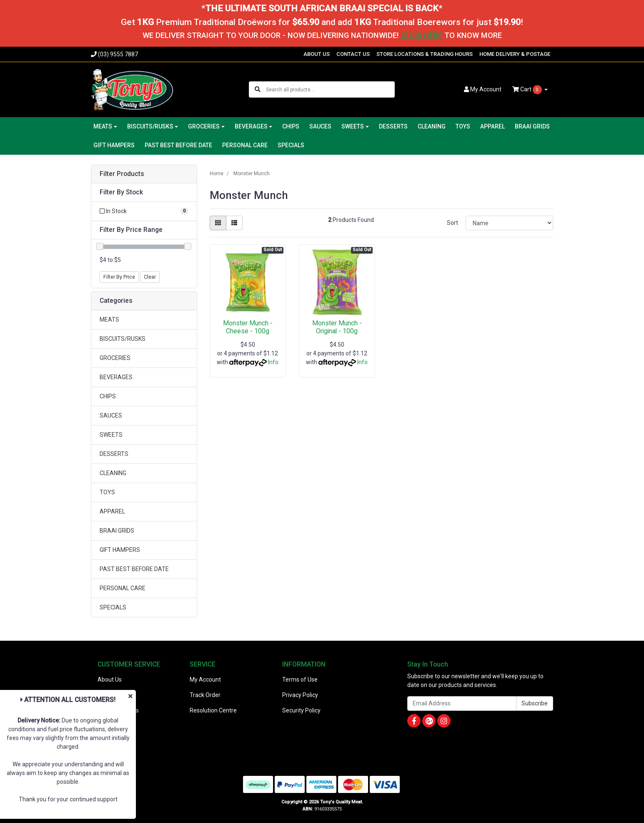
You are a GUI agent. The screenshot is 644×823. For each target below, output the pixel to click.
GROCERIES (115, 358)
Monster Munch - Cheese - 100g (248, 327)
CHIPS (291, 126)
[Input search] (330, 89)
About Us (110, 680)
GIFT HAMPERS (114, 145)
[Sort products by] (510, 223)
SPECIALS (291, 145)
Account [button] (483, 89)
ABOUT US (317, 54)
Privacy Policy (300, 695)
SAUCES (320, 126)
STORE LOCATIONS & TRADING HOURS (425, 54)
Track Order (205, 695)
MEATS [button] (103, 126)
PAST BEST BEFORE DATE (178, 145)
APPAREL (492, 126)
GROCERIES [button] (204, 126)
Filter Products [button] (122, 174)
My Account (205, 680)
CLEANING (432, 126)
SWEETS (111, 435)
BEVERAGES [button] (251, 126)
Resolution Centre (213, 710)
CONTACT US (353, 54)
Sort (452, 223)
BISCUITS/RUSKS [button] (150, 126)
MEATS (109, 320)
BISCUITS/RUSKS (123, 339)
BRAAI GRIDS (532, 126)
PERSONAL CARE (245, 145)
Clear (150, 277)
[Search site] (258, 89)
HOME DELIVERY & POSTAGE (515, 54)
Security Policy (301, 710)
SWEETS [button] (353, 126)
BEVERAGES (116, 377)
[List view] (234, 223)
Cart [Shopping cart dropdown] (528, 90)
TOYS (463, 126)
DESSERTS (393, 126)
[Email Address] (462, 703)
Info (273, 362)
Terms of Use (300, 680)
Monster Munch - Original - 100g (337, 327)
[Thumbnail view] (218, 223)
